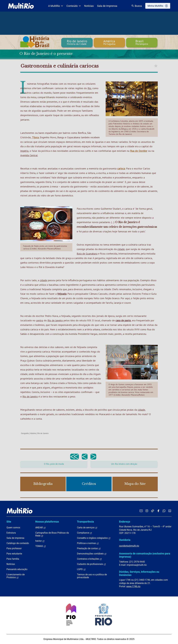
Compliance (85, 533)
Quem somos (13, 528)
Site (9, 522)
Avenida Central (29, 155)
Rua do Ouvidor (139, 151)
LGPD (81, 569)
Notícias (89, 6)
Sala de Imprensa (107, 6)
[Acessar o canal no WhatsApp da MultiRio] (164, 511)
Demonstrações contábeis (92, 554)
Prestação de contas (89, 548)
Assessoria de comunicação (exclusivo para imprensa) (145, 555)
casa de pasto (123, 320)
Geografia (25, 433)
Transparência (85, 522)
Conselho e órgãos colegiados (94, 538)
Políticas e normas (88, 543)
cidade (121, 249)
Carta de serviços (87, 528)
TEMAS (41, 546)
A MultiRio (56, 6)
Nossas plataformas (47, 522)
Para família (13, 559)
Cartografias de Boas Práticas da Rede (52, 534)
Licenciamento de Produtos (16, 576)
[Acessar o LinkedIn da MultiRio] (170, 511)
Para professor (14, 548)
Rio (89, 88)
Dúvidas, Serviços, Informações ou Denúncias (139, 573)
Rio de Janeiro (55, 320)
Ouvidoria (125, 540)
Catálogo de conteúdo (18, 543)
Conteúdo (74, 6)
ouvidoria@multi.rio (129, 546)
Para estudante (14, 554)
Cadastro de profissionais (91, 564)
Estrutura (11, 533)
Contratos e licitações (89, 559)
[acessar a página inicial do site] (21, 6)
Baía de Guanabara (87, 254)
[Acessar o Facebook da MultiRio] (158, 511)
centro (40, 320)
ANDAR (41, 528)
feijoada (62, 294)
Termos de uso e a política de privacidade (92, 576)
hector (40, 541)
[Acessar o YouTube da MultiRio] (141, 511)
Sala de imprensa (15, 538)
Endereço (125, 522)
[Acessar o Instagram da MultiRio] (147, 511)
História (33, 433)
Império (24, 151)
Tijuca (35, 137)
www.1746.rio (133, 586)
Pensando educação (17, 569)
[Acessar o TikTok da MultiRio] (153, 511)
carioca (121, 169)
